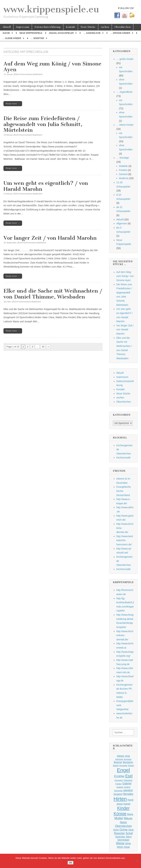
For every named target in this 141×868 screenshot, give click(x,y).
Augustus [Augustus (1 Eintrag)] (128, 759)
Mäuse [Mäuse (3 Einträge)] (128, 818)
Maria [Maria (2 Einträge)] (130, 814)
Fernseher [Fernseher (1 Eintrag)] (119, 780)
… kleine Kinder (12, 38)
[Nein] (137, 861)
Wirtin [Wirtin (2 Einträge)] (120, 847)
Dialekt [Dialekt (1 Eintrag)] (116, 765)
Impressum (23, 27)
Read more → (13, 104)
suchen (105, 27)
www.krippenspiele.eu (51, 9)
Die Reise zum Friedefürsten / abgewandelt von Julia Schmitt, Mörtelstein (43, 124)
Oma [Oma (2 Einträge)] (131, 830)
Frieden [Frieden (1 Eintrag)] (118, 784)
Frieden (123, 170)
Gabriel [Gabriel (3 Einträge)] (127, 783)
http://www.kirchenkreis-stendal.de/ (125, 635)
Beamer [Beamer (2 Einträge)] (118, 762)
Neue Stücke (88, 27)
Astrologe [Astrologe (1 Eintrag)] (119, 759)
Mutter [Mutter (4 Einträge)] (119, 818)
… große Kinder (120, 33)
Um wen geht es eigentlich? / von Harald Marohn (46, 186)
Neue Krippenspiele (31, 33)
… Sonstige (37, 38)
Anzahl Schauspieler (61, 33)
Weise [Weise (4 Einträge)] (120, 843)
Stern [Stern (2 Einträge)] (129, 837)
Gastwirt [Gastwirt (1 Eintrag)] (120, 787)
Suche (6, 33)
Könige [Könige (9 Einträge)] (120, 814)
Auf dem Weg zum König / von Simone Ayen (52, 67)
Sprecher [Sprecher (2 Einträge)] (120, 837)
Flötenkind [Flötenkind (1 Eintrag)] (128, 780)
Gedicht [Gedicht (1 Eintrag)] (127, 787)
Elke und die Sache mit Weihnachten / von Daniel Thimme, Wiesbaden (53, 294)
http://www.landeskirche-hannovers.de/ (125, 540)
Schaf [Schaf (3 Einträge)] (129, 833)
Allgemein (122, 223)
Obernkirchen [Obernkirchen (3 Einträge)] (123, 826)
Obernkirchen (123, 27)
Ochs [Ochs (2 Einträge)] (116, 830)
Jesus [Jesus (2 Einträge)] (120, 804)
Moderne (124, 178)
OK (71, 863)
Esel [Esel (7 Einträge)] (129, 776)
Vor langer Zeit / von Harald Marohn (50, 238)
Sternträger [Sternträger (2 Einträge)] (123, 840)
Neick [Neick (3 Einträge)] (123, 822)
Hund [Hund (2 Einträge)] (130, 800)
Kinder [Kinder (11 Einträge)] (123, 808)
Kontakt (71, 27)
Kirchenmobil (123, 458)
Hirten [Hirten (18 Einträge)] (120, 799)
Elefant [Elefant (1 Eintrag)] (131, 765)
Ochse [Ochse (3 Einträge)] (124, 830)
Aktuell (7, 27)
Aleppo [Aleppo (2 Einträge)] (121, 756)
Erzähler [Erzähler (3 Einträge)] (119, 776)
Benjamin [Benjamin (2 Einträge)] (128, 762)
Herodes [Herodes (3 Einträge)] (128, 794)
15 (43, 347)
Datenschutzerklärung (48, 27)
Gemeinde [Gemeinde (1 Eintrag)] (118, 791)
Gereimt (123, 174)
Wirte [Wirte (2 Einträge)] (128, 843)
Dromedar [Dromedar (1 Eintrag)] (123, 765)
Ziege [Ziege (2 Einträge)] (127, 847)
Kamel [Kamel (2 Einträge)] (127, 804)
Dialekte (123, 166)
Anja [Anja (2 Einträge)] (127, 756)
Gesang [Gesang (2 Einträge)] (118, 794)
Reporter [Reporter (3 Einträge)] (120, 833)
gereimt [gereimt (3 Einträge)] (128, 790)
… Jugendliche (92, 33)
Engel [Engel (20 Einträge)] (123, 770)
